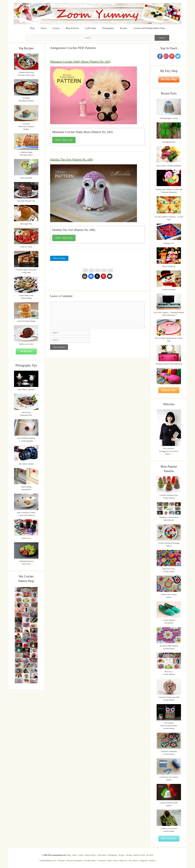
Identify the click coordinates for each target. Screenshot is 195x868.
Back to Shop (59, 258)
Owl (54, 861)
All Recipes (26, 351)
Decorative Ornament (74, 861)
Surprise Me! (169, 390)
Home (109, 861)
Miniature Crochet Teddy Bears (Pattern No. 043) (80, 62)
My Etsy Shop (169, 79)
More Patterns (169, 838)
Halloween (123, 861)
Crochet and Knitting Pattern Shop (149, 28)
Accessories (101, 861)
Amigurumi (143, 861)
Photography (108, 28)
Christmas (61, 861)
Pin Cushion (133, 861)
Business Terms (139, 855)
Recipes (124, 28)
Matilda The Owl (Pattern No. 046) (72, 159)
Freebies (152, 861)
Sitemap (129, 855)
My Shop (150, 855)
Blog (32, 28)
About (44, 28)
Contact (56, 28)
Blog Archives (72, 28)
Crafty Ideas (90, 28)
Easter (115, 861)
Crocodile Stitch (90, 861)
